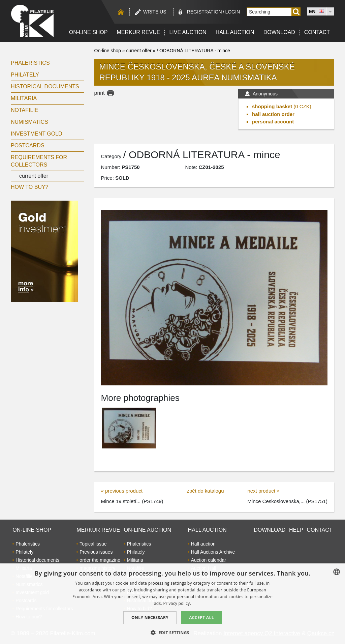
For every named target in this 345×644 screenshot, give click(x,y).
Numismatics (29, 122)
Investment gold (37, 134)
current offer (34, 176)
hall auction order (273, 114)
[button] (172, 633)
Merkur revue (138, 32)
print (100, 93)
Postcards (28, 145)
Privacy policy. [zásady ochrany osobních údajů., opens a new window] (177, 603)
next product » (263, 491)
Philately (25, 75)
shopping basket (272, 106)
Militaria (24, 98)
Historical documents (45, 86)
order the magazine (100, 560)
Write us (155, 12)
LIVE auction (188, 32)
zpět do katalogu (205, 491)
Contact (317, 32)
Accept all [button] (201, 618)
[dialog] (172, 604)
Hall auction (235, 32)
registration (205, 12)
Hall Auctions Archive (213, 552)
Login (232, 12)
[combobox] (337, 572)
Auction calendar (209, 560)
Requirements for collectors (39, 161)
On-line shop (88, 32)
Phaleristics (30, 63)
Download (279, 32)
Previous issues (96, 552)
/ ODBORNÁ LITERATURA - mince (193, 51)
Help (296, 530)
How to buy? (29, 187)
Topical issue (93, 544)
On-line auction (148, 530)
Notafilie (25, 110)
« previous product (122, 491)
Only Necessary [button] (150, 618)
